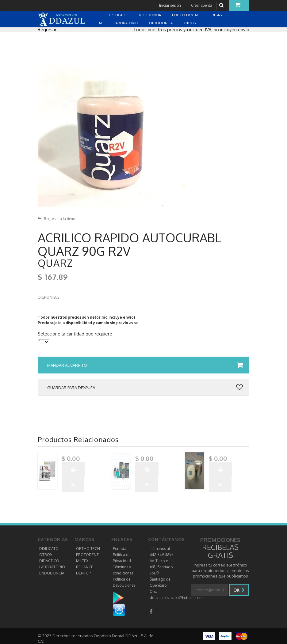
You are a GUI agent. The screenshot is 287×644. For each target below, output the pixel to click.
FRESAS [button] (216, 15)
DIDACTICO (49, 561)
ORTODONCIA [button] (161, 23)
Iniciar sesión (170, 5)
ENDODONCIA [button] (150, 15)
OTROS (46, 555)
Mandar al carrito (145, 365)
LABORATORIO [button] (126, 23)
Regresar (47, 30)
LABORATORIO (52, 567)
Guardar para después (145, 388)
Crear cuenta (202, 5)
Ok (239, 590)
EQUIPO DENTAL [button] (186, 15)
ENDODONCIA (52, 573)
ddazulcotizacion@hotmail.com (176, 598)
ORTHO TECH (88, 549)
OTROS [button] (190, 23)
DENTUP (83, 573)
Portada (120, 549)
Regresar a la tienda (58, 219)
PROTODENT (87, 555)
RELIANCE (85, 567)
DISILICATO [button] (118, 15)
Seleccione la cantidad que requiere (75, 334)
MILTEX (82, 561)
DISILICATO (49, 549)
